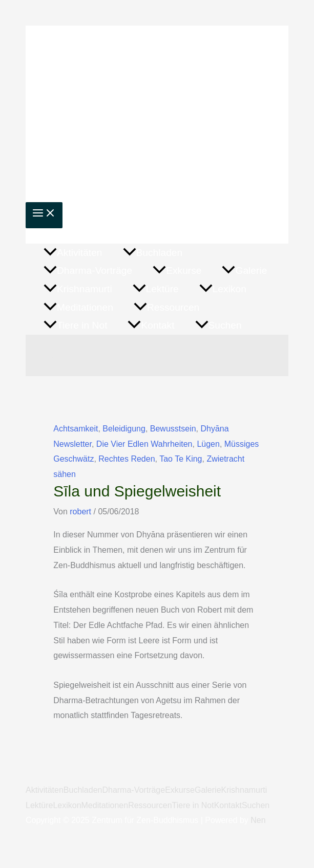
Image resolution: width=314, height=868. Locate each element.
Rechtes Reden (127, 459)
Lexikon (67, 805)
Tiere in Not (193, 805)
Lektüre (39, 805)
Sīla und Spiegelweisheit (137, 491)
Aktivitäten (45, 790)
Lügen (208, 444)
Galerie (208, 790)
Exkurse (180, 790)
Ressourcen (150, 805)
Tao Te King (181, 459)
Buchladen (83, 790)
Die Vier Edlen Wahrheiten (144, 444)
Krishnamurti (244, 790)
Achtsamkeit (76, 429)
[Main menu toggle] (44, 215)
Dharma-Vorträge (133, 790)
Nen (258, 820)
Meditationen (105, 805)
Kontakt (228, 805)
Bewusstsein (173, 429)
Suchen (256, 805)
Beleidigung (124, 429)
